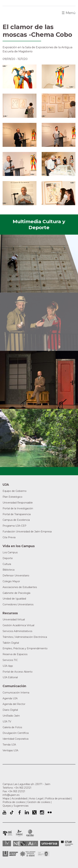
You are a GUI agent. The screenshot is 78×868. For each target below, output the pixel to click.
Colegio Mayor (11, 581)
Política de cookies (14, 802)
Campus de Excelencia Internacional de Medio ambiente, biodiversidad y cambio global (30, 833)
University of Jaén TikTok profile (12, 812)
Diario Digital (10, 710)
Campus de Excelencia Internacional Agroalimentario (19, 833)
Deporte (8, 558)
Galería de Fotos (12, 727)
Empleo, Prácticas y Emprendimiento (25, 648)
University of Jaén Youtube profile (4, 812)
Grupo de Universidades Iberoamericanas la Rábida (28, 854)
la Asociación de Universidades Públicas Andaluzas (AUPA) (10, 854)
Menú (69, 13)
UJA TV (7, 722)
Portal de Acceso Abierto (18, 672)
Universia (50, 844)
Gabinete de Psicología (16, 593)
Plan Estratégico (12, 497)
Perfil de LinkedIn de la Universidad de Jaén (27, 812)
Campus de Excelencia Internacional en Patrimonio (7, 833)
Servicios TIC (10, 660)
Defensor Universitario (16, 576)
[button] (20, 76)
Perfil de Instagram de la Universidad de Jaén (42, 812)
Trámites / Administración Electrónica (25, 637)
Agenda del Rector (14, 704)
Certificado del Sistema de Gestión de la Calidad (44, 853)
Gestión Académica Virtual (18, 625)
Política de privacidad (58, 799)
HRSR (7, 843)
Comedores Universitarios (18, 604)
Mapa (6, 799)
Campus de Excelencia (16, 520)
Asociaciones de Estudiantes (20, 587)
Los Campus (10, 552)
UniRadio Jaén (11, 716)
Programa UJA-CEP (14, 526)
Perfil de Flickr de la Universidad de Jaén (50, 812)
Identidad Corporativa (15, 739)
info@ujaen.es (11, 795)
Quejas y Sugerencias (15, 806)
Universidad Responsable (18, 503)
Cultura (7, 564)
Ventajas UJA (10, 750)
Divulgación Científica (16, 733)
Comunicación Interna (16, 693)
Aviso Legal (36, 799)
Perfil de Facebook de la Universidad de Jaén (19, 812)
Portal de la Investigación (18, 508)
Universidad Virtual (14, 620)
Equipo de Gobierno (15, 491)
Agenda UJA (10, 698)
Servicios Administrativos (17, 631)
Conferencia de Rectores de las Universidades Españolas (67, 843)
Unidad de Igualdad (14, 599)
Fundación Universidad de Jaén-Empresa (27, 532)
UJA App (8, 666)
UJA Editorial (10, 677)
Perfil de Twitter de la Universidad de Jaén (34, 812)
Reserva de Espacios (15, 654)
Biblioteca (9, 570)
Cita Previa (9, 537)
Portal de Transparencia (17, 514)
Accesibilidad (19, 799)
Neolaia (26, 844)
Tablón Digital (11, 643)
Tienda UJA (9, 745)
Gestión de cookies (39, 802)
